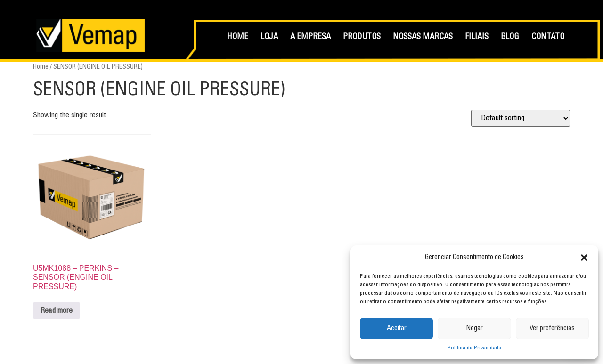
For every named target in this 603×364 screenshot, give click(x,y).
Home (41, 67)
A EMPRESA (310, 37)
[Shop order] (521, 118)
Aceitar (397, 328)
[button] (584, 258)
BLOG (510, 37)
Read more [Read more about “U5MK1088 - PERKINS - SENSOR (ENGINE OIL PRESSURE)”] (57, 311)
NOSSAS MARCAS (423, 37)
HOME (238, 37)
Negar (474, 328)
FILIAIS (477, 37)
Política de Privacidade (474, 348)
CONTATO (548, 37)
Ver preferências (552, 328)
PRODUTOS (362, 37)
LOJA (269, 37)
